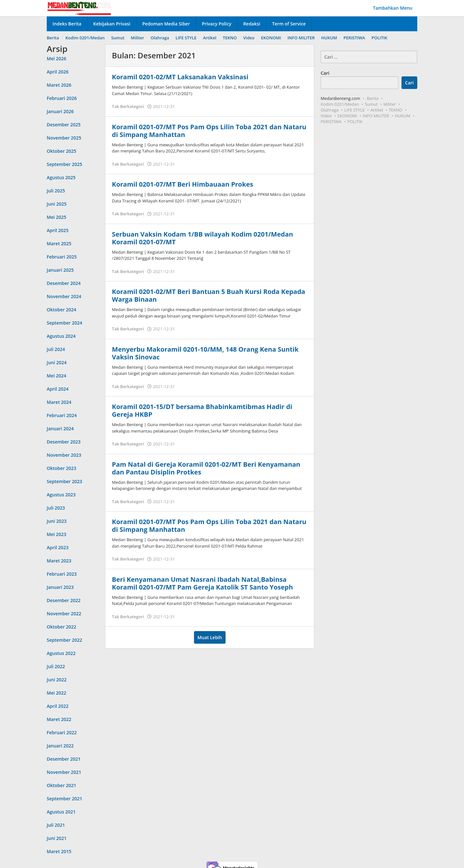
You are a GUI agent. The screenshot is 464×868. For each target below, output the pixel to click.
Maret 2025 (59, 244)
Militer (390, 104)
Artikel (377, 110)
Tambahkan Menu (393, 8)
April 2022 (58, 706)
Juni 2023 (57, 521)
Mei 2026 (57, 59)
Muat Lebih (210, 637)
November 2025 (64, 138)
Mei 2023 (57, 534)
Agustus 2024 (61, 336)
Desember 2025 (64, 125)
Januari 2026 (60, 111)
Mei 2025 (57, 217)
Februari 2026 (62, 98)
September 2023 (64, 481)
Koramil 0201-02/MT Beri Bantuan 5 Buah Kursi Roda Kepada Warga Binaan (208, 295)
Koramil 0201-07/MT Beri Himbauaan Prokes (182, 184)
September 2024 (64, 323)
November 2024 (64, 296)
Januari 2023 (60, 587)
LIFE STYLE (355, 110)
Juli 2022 (56, 666)
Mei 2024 (57, 376)
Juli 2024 (56, 349)
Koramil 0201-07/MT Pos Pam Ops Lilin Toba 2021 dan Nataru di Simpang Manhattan (209, 131)
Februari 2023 (62, 574)
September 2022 (64, 640)
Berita (372, 98)
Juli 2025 (56, 191)
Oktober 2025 (62, 151)
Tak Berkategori (128, 106)
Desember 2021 (64, 759)
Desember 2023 (64, 442)
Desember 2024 (64, 283)
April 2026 (58, 72)
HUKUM (402, 116)
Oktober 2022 (62, 627)
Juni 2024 (57, 362)
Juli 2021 (56, 825)
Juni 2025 (57, 204)
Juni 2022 (57, 680)
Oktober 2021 (62, 785)
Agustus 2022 (61, 653)
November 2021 (64, 772)
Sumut (371, 104)
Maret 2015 (59, 851)
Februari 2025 (62, 257)
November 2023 (64, 455)
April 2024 (58, 389)
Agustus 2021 (61, 812)
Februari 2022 (62, 732)
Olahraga (329, 110)
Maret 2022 (59, 719)
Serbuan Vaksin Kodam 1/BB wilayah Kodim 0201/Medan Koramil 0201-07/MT (202, 238)
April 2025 (58, 230)
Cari (325, 73)
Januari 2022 (60, 746)
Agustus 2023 (61, 495)
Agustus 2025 (61, 177)
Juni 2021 (57, 838)
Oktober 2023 (62, 468)
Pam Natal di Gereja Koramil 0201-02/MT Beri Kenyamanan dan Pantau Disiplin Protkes (206, 468)
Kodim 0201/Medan (340, 104)
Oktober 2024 (62, 310)
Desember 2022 (64, 600)
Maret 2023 (59, 561)
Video (326, 116)
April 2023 (58, 547)
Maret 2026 (59, 85)
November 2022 (64, 614)
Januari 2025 (60, 270)
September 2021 (64, 799)
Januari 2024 (60, 429)
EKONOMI (347, 116)
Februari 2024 (62, 415)
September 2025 (64, 164)
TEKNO (395, 110)
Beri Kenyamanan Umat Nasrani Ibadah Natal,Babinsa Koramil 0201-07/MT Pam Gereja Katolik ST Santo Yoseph (202, 583)
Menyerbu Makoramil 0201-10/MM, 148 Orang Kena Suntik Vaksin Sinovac (205, 353)
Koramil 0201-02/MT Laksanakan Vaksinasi (180, 77)
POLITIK (355, 122)
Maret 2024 (59, 402)
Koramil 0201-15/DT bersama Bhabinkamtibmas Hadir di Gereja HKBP (202, 410)
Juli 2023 (56, 508)
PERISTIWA (331, 122)
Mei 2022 (57, 693)
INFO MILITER (376, 116)
